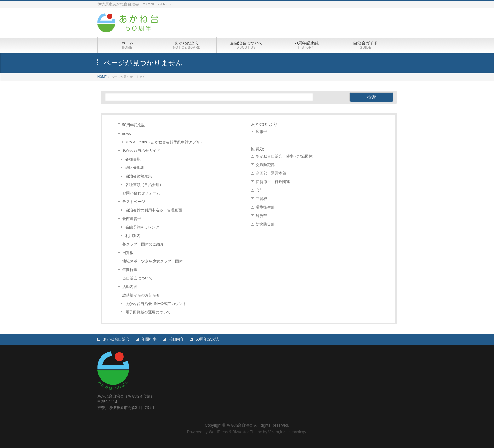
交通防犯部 (265, 165)
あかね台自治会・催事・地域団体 (284, 156)
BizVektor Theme (247, 432)
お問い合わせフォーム (141, 193)
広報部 (261, 132)
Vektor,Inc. (277, 432)
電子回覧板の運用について (148, 312)
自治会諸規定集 (139, 176)
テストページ (134, 202)
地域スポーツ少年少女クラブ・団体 (152, 261)
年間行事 (130, 270)
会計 (260, 190)
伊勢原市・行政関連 (273, 182)
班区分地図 (135, 168)
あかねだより (264, 124)
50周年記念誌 (134, 125)
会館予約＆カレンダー (144, 227)
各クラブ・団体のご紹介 (143, 244)
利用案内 (133, 236)
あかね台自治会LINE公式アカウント (156, 304)
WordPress (218, 432)
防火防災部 (265, 224)
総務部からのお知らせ (141, 295)
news (127, 134)
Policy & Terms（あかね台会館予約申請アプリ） (163, 142)
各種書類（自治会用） (144, 185)
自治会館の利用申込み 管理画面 (154, 210)
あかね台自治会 (116, 339)
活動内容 (130, 287)
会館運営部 (132, 219)
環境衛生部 (265, 207)
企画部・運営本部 (271, 173)
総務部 (261, 216)
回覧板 (128, 253)
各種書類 (133, 159)
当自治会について (137, 278)
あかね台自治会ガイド (141, 151)
